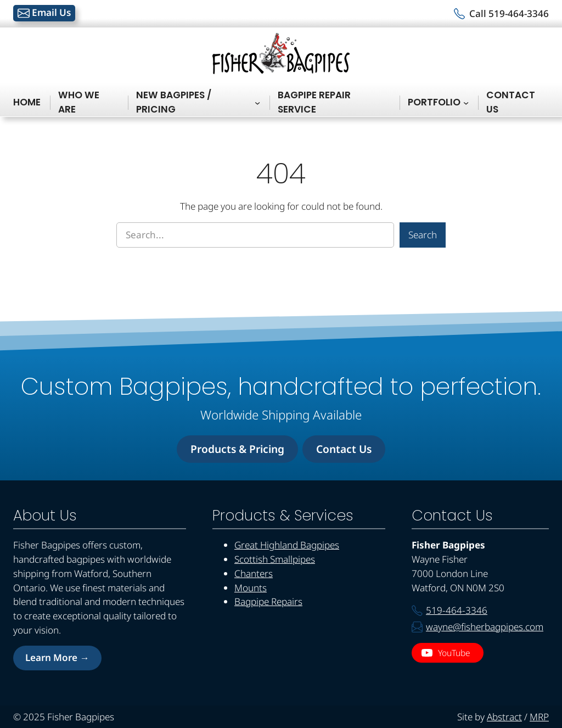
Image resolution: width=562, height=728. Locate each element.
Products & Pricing (237, 449)
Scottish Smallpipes (275, 559)
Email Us (44, 13)
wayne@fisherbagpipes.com (485, 627)
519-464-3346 (457, 610)
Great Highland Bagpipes (287, 545)
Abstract (504, 717)
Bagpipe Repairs (268, 601)
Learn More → (57, 657)
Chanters (254, 573)
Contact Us (344, 449)
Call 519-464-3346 (509, 13)
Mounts (251, 588)
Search (423, 235)
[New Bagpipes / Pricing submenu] (257, 103)
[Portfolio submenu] (466, 103)
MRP (539, 717)
